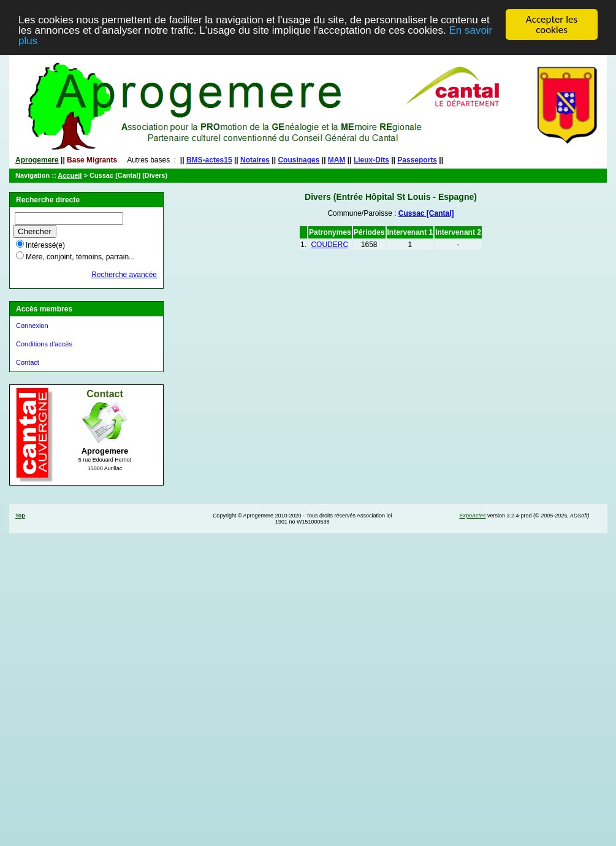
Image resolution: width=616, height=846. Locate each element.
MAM (337, 160)
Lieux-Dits (371, 160)
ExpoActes (472, 516)
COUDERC (329, 245)
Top (20, 516)
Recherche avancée (124, 275)
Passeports (417, 160)
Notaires (255, 160)
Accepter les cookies (552, 25)
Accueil (70, 175)
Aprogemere (37, 160)
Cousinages (298, 160)
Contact (28, 362)
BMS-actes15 (209, 160)
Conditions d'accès (44, 344)
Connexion (32, 326)
